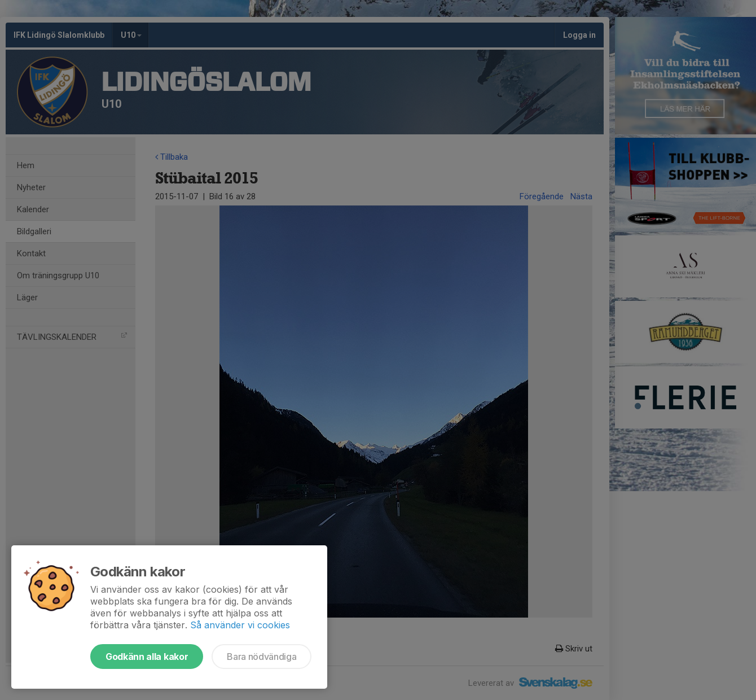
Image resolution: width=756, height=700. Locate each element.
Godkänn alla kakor (147, 657)
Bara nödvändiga (261, 657)
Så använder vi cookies (240, 625)
